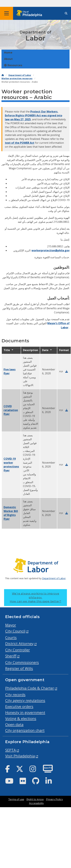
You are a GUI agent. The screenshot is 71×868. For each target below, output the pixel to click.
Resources (13, 65)
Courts (11, 638)
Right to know (35, 799)
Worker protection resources (17, 78)
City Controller (18, 650)
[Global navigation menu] (7, 13)
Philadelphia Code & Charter (30, 688)
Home (8, 53)
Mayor (11, 625)
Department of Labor (20, 75)
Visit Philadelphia (20, 756)
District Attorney (19, 644)
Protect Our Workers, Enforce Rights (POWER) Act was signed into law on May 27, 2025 (34, 115)
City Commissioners (22, 662)
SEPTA (11, 750)
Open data (14, 724)
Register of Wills (19, 668)
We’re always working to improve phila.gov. (35, 598)
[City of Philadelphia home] (30, 13)
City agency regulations (25, 700)
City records (15, 695)
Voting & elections (21, 718)
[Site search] (66, 13)
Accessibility (36, 803)
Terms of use (16, 799)
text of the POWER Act (20, 143)
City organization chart (25, 730)
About (8, 59)
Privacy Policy (54, 799)
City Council (15, 631)
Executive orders (19, 706)
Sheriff (11, 656)
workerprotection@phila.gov (51, 250)
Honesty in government (25, 712)
